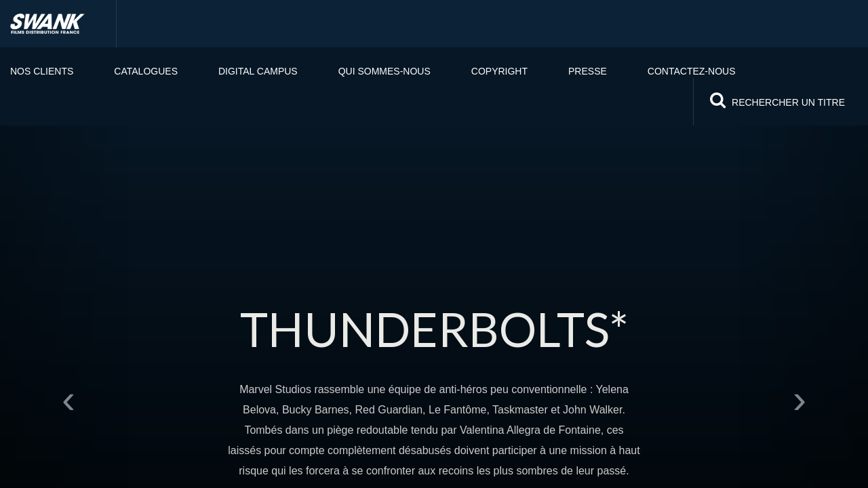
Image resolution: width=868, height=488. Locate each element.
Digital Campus (258, 71)
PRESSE (588, 71)
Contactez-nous (692, 71)
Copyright (499, 71)
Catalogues (146, 71)
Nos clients (42, 71)
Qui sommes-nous (384, 71)
